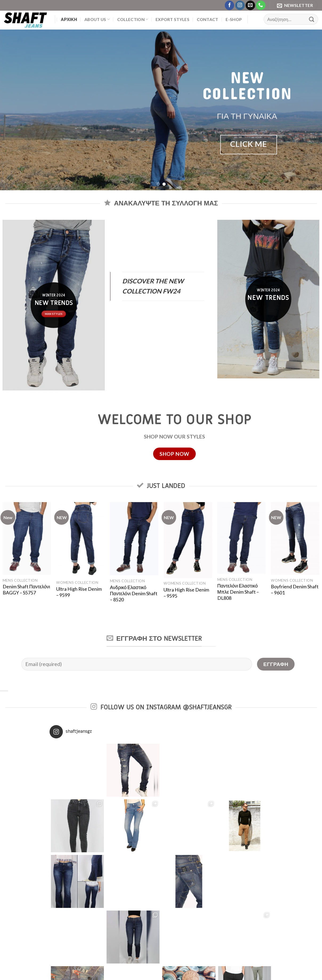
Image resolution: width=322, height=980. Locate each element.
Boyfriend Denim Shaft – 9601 (295, 590)
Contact (208, 19)
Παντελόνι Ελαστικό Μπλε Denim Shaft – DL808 (238, 592)
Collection (133, 19)
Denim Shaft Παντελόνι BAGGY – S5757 (26, 590)
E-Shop (234, 19)
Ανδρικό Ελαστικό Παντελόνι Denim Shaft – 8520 (134, 594)
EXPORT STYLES (172, 19)
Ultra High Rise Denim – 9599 (79, 592)
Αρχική (69, 19)
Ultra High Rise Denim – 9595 (186, 593)
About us (97, 19)
